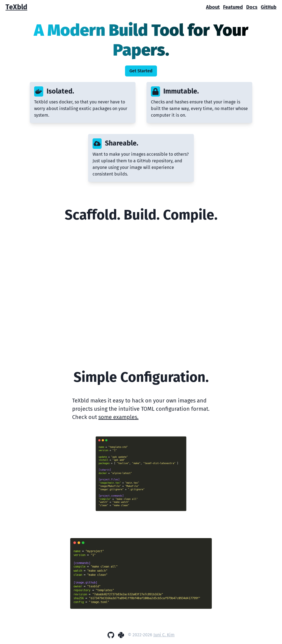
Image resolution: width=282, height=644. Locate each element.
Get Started (141, 71)
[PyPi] (121, 635)
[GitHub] (111, 635)
